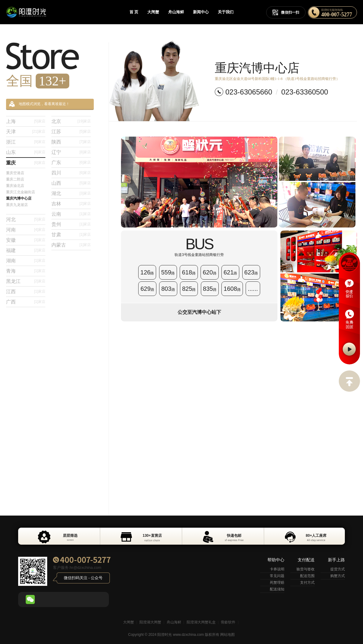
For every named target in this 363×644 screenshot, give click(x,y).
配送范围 (307, 576)
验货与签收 (306, 569)
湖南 (26, 261)
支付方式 (307, 583)
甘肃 (71, 235)
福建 (26, 250)
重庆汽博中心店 (19, 198)
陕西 (71, 142)
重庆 (26, 163)
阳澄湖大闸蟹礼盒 (201, 622)
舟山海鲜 (176, 12)
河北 (26, 219)
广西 (26, 302)
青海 (26, 271)
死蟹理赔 (277, 583)
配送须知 (277, 589)
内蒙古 (71, 245)
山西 (71, 183)
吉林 (71, 204)
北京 (71, 121)
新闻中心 (201, 12)
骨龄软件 (228, 622)
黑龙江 (26, 281)
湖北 (71, 193)
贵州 (71, 224)
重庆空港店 (15, 173)
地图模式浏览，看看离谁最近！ (39, 104)
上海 (26, 121)
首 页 (134, 12)
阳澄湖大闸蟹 (150, 622)
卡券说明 (277, 569)
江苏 (71, 132)
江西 (26, 292)
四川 (71, 173)
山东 (26, 152)
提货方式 (338, 569)
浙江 (26, 142)
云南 (71, 214)
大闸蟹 (153, 12)
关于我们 (226, 12)
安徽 (26, 240)
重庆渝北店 (15, 186)
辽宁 (71, 152)
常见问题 (277, 576)
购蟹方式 (338, 576)
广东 (71, 163)
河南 (26, 230)
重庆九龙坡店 (17, 205)
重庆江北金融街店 (21, 192)
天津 (26, 132)
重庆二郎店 (15, 179)
